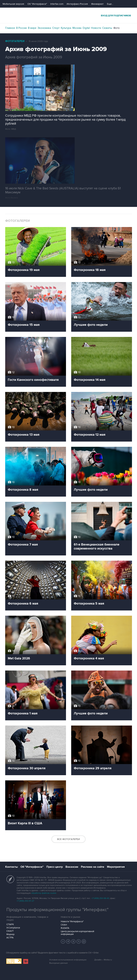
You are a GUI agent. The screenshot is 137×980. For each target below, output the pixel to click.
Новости (96, 28)
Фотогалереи (15, 41)
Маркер (10, 934)
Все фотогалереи (68, 839)
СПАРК (10, 924)
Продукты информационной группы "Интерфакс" (57, 910)
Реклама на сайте (93, 867)
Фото (117, 28)
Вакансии (72, 867)
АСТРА (10, 938)
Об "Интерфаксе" (37, 4)
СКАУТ (10, 931)
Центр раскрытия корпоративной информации (77, 933)
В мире (32, 28)
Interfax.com (57, 4)
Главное (10, 28)
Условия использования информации (68, 960)
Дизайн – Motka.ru (103, 960)
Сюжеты (107, 28)
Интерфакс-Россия (77, 4)
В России (21, 28)
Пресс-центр (55, 867)
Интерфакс (69, 15)
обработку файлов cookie (44, 893)
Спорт (56, 28)
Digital (86, 28)
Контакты (11, 867)
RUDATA (65, 928)
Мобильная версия (13, 4)
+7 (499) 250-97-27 (25, 901)
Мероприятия (116, 867)
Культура (66, 28)
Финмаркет (97, 4)
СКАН (64, 925)
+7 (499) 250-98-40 (100, 898)
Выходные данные (59, 963)
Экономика (44, 28)
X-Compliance (13, 928)
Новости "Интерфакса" (72, 922)
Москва (77, 28)
